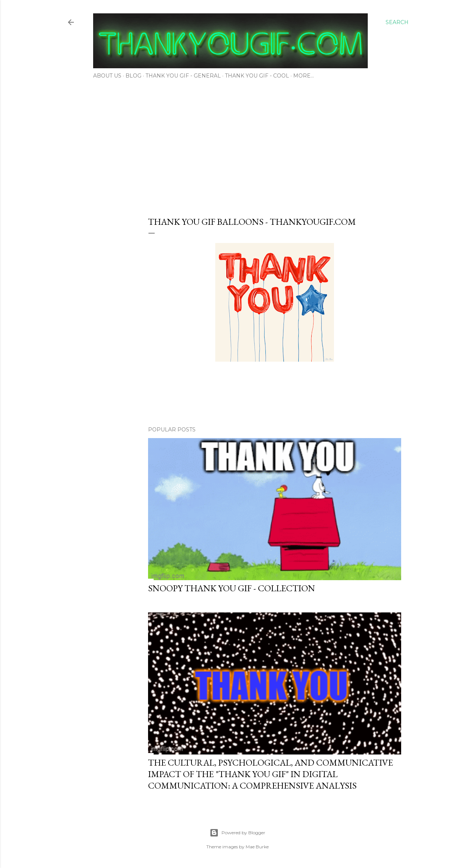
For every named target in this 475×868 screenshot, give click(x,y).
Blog (133, 76)
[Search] (397, 22)
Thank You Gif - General (183, 76)
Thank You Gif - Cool (257, 76)
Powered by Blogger (237, 833)
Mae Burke (257, 847)
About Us (107, 76)
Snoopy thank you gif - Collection (232, 588)
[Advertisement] (237, 145)
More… (304, 76)
